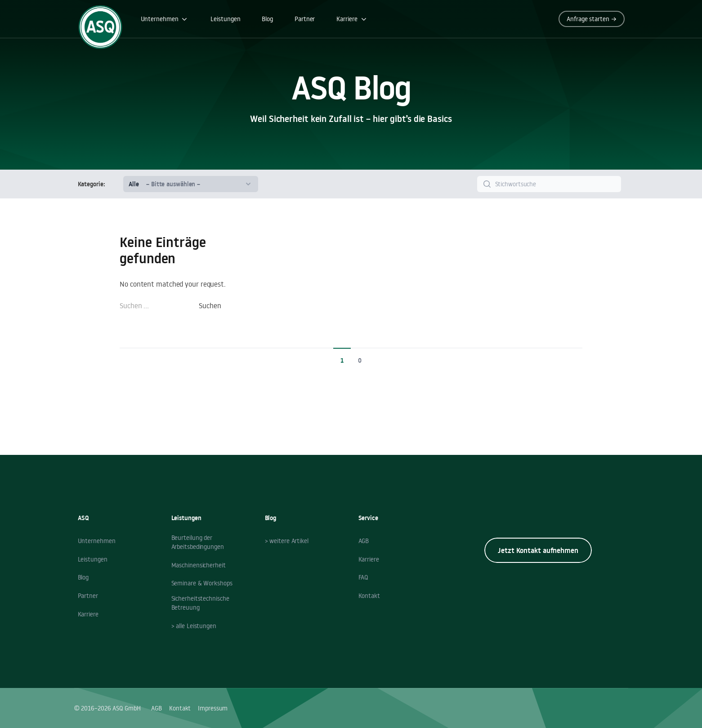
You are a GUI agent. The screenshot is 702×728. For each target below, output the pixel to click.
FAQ (363, 577)
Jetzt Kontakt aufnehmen (538, 550)
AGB (364, 541)
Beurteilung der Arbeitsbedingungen (198, 542)
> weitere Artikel (287, 541)
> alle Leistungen (194, 626)
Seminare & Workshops (202, 583)
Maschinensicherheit (199, 565)
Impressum (213, 708)
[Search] (549, 184)
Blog (267, 19)
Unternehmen (165, 19)
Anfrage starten (591, 19)
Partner (305, 19)
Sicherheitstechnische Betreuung (200, 603)
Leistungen (225, 19)
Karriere (352, 19)
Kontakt (369, 596)
